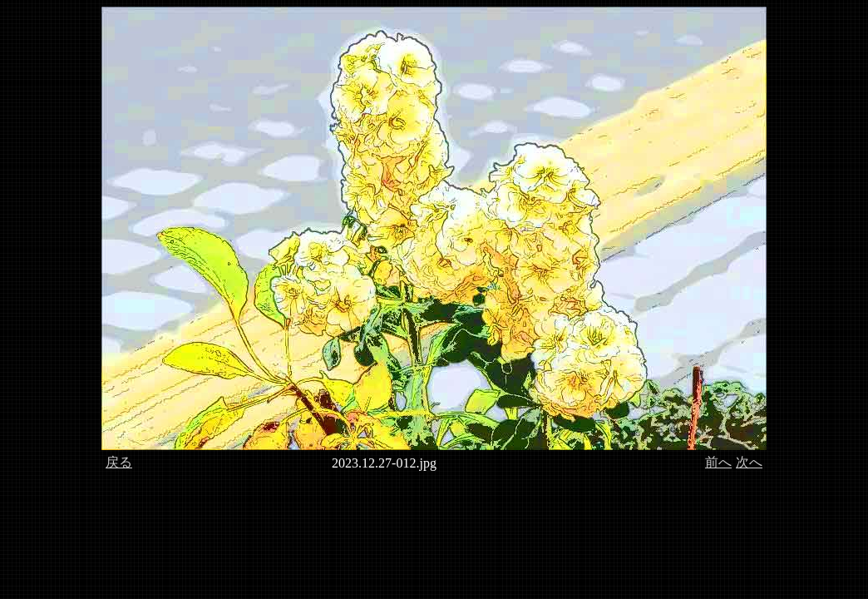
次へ (749, 462)
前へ (718, 462)
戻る (119, 462)
